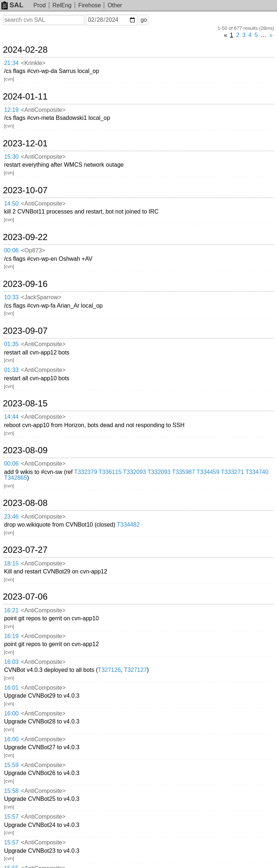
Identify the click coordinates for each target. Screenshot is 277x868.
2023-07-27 (25, 550)
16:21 (11, 610)
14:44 (11, 417)
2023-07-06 (25, 597)
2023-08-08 (25, 503)
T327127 (135, 670)
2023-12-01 (25, 143)
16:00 (11, 713)
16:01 (11, 688)
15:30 (11, 157)
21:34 (11, 63)
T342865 (15, 478)
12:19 (11, 110)
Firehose (89, 5)
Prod (40, 5)
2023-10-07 (25, 190)
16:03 (11, 662)
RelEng (62, 5)
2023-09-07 (25, 331)
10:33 (11, 297)
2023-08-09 (25, 450)
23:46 (11, 517)
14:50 (11, 204)
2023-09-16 (25, 284)
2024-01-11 (25, 97)
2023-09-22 (25, 237)
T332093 (135, 472)
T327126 (109, 670)
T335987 (183, 472)
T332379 (86, 472)
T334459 (208, 472)
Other (115, 5)
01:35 (11, 344)
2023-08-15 (25, 403)
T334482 (128, 525)
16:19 (11, 636)
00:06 (11, 250)
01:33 (11, 370)
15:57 (11, 817)
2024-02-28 (25, 50)
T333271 (232, 472)
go (144, 20)
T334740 (257, 472)
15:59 (11, 765)
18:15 (11, 563)
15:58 (11, 791)
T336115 (110, 472)
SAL (12, 5)
